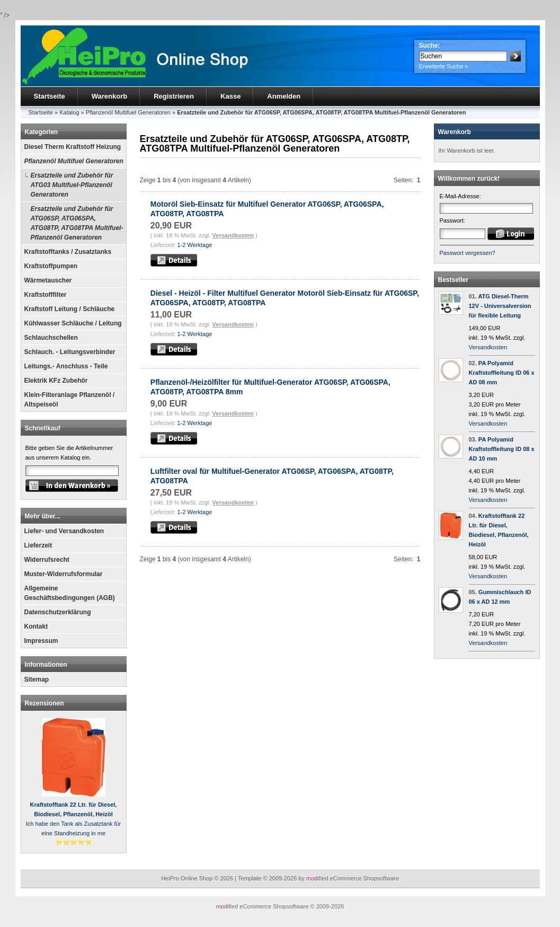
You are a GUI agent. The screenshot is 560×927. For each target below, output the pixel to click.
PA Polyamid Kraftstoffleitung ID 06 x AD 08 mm (502, 373)
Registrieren (174, 96)
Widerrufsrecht (47, 560)
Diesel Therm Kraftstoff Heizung (73, 147)
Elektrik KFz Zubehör (56, 381)
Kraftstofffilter (46, 295)
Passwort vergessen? (468, 253)
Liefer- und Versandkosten (64, 531)
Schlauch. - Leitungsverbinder (70, 352)
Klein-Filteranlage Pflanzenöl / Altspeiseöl (70, 400)
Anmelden (284, 96)
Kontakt (36, 626)
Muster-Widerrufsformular (64, 574)
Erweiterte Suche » (444, 66)
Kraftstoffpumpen (51, 266)
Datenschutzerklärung (58, 612)
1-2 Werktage (195, 245)
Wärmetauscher (48, 280)
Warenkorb (109, 96)
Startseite (50, 96)
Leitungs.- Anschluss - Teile (66, 366)
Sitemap (37, 679)
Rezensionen (45, 703)
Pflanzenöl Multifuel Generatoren (74, 161)
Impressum (41, 641)
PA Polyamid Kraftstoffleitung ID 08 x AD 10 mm (502, 449)
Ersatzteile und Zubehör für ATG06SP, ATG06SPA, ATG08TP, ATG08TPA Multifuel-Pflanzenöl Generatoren (77, 223)
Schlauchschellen (51, 338)
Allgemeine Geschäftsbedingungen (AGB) (70, 593)
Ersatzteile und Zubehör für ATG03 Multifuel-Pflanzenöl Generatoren (72, 185)
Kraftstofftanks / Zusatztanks (68, 252)
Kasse (230, 96)
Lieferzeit (38, 545)
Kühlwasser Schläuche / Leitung (73, 323)
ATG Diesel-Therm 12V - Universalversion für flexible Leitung (500, 306)
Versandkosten (233, 235)
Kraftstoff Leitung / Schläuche (70, 309)
